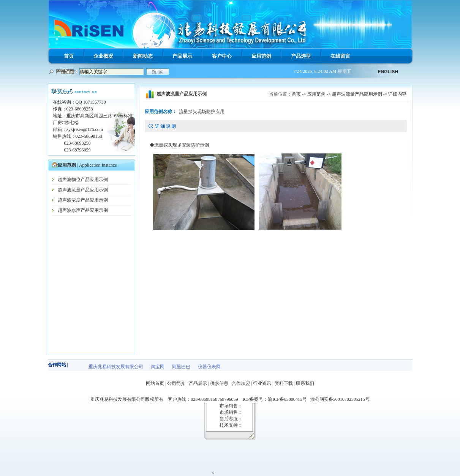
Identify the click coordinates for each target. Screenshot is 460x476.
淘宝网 (158, 367)
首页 (69, 56)
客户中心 (222, 56)
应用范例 (261, 56)
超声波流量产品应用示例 (83, 190)
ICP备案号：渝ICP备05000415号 (276, 399)
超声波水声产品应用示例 (83, 210)
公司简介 (176, 383)
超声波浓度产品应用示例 (83, 200)
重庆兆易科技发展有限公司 (116, 367)
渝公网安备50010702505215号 (340, 399)
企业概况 (103, 56)
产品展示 (182, 56)
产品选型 (301, 56)
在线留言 (340, 56)
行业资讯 (262, 383)
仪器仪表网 (209, 367)
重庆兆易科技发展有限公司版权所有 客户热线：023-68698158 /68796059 (166, 399)
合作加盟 (241, 383)
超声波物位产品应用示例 (83, 180)
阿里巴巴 (181, 367)
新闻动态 (143, 56)
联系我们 (305, 383)
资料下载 (284, 383)
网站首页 (155, 383)
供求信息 (219, 383)
